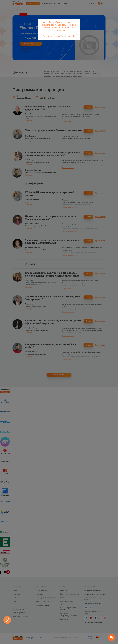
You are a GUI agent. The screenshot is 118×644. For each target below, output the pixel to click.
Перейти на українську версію (59, 36)
